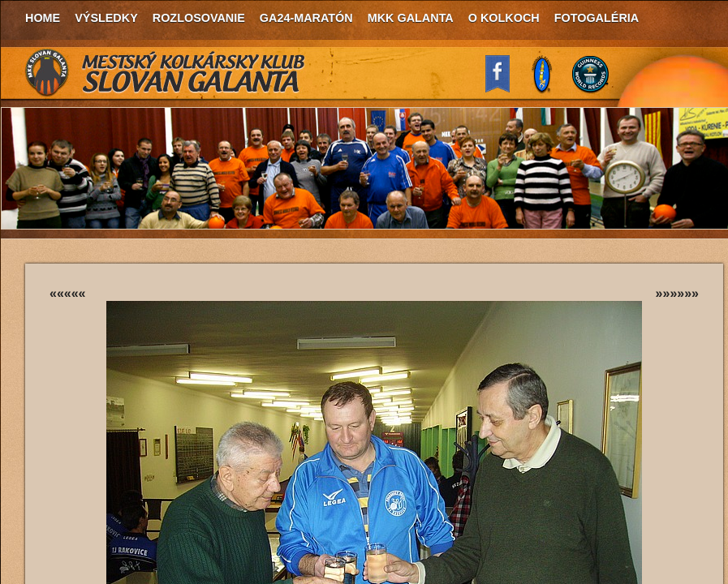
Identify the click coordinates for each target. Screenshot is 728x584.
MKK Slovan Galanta (166, 73)
